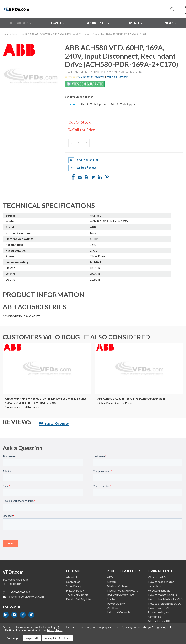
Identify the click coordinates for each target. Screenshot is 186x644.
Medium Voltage (117, 586)
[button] (116, 77)
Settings (13, 638)
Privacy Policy (75, 590)
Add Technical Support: (80, 97)
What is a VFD (157, 577)
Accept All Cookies (57, 638)
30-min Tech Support (93, 104)
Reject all (32, 638)
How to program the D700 (164, 603)
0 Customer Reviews (91, 76)
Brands (58, 23)
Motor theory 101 (159, 621)
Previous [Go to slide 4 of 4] (4, 381)
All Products (21, 23)
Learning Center (97, 23)
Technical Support (77, 595)
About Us (72, 577)
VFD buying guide (159, 590)
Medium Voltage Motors (122, 590)
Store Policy (74, 586)
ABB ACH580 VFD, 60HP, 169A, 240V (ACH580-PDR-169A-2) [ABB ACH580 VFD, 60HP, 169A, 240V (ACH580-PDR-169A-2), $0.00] (131, 399)
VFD (110, 577)
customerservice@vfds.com (26, 596)
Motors (112, 582)
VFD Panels (114, 608)
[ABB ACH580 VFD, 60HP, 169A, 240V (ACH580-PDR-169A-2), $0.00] (139, 369)
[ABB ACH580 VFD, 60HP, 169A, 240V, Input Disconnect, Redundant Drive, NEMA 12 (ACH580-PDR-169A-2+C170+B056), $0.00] (47, 369)
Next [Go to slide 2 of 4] (182, 381)
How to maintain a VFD (162, 595)
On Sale (136, 23)
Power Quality (116, 603)
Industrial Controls (118, 612)
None (73, 104)
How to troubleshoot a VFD (165, 599)
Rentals (169, 23)
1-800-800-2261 (20, 592)
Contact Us (73, 582)
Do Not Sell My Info (78, 599)
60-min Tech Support (123, 104)
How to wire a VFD (160, 608)
